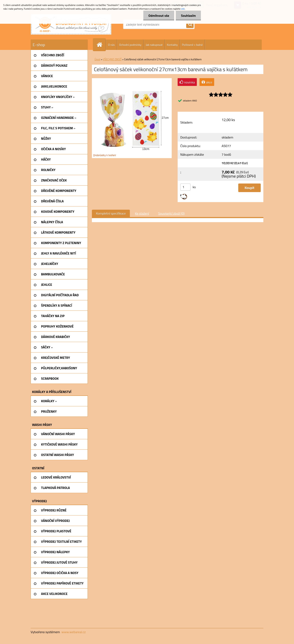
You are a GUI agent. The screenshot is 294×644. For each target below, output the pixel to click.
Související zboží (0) (171, 213)
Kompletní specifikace (111, 213)
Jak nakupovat (154, 45)
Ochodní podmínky (130, 45)
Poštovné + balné (192, 45)
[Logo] (71, 24)
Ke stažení (142, 213)
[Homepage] (101, 45)
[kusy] (185, 187)
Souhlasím (188, 16)
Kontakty (172, 45)
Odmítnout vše (159, 16)
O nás (111, 45)
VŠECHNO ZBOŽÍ (112, 59)
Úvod (97, 59)
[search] (190, 25)
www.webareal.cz (74, 632)
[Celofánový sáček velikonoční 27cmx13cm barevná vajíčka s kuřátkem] (132, 80)
